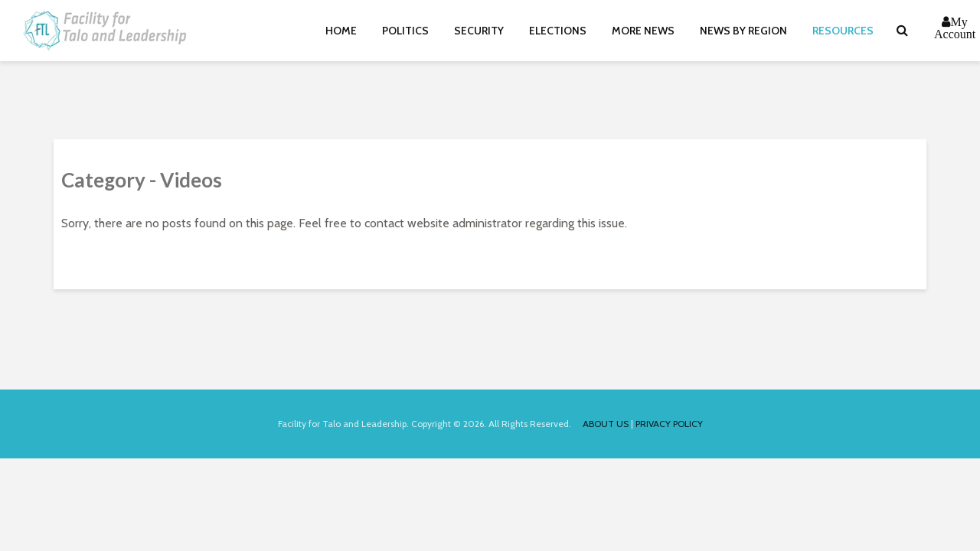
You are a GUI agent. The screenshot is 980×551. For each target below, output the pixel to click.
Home (341, 31)
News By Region (743, 31)
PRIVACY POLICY (669, 424)
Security (479, 31)
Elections (558, 31)
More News (643, 31)
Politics (405, 31)
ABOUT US (606, 424)
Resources (843, 31)
